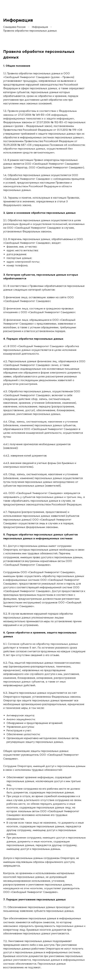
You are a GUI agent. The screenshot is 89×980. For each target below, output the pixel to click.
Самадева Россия (14, 27)
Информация (40, 27)
